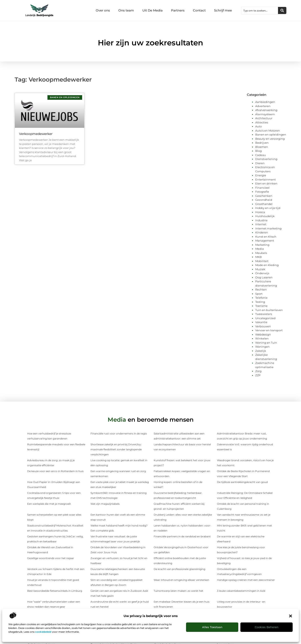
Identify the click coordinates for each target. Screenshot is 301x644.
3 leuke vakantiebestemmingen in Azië (241, 591)
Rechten (261, 289)
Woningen (262, 347)
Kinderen (262, 232)
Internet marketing (268, 228)
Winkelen (262, 338)
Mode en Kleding (267, 265)
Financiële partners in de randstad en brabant (182, 536)
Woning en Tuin (266, 343)
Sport (259, 294)
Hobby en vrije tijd (268, 208)
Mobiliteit (262, 261)
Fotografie (262, 192)
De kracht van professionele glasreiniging (179, 569)
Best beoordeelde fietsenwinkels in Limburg (55, 591)
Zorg (258, 371)
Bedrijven (262, 143)
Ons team (126, 10)
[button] (291, 616)
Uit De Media (152, 10)
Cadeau (261, 155)
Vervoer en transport (269, 330)
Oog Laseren (264, 277)
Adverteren (263, 106)
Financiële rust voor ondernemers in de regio (119, 433)
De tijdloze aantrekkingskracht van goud (242, 482)
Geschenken (264, 196)
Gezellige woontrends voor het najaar (51, 558)
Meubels (261, 253)
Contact (199, 10)
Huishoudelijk (265, 216)
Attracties (262, 122)
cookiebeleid (43, 632)
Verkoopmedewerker (36, 134)
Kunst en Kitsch (266, 237)
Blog (258, 151)
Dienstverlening (266, 159)
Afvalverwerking (266, 110)
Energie (261, 175)
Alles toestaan (212, 627)
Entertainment (265, 179)
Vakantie (261, 322)
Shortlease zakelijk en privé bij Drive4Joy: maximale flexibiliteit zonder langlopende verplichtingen (116, 449)
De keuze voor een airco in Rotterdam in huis (55, 471)
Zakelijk (261, 351)
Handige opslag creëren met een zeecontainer (246, 580)
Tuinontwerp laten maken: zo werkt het (178, 591)
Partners (178, 10)
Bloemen (262, 147)
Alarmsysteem (265, 114)
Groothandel (264, 204)
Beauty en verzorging (270, 139)
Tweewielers (264, 314)
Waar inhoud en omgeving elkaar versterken (181, 580)
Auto (258, 126)
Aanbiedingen (265, 102)
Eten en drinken (266, 183)
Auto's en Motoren (268, 131)
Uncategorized (265, 318)
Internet (261, 224)
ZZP (258, 375)
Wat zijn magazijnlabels (105, 504)
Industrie (261, 220)
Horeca (260, 212)
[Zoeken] (282, 10)
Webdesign (263, 334)
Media (260, 249)
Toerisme (261, 306)
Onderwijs (262, 273)
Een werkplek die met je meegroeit (49, 504)
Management (265, 241)
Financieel (262, 188)
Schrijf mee (223, 10)
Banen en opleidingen (271, 134)
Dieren (260, 163)
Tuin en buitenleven (269, 310)
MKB (258, 257)
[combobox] (260, 10)
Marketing (262, 245)
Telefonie (261, 298)
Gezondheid (264, 200)
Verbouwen (263, 326)
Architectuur (264, 118)
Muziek (260, 269)
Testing (260, 302)
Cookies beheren (267, 627)
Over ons (103, 10)
